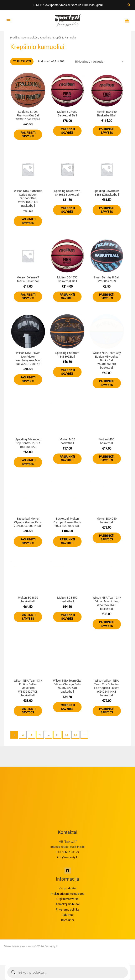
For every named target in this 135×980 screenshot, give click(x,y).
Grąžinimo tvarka (67, 899)
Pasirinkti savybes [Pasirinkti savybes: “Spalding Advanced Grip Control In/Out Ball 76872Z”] (28, 462)
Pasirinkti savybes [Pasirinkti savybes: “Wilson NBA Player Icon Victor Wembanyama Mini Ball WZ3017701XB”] (28, 379)
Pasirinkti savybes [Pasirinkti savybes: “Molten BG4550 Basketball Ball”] (107, 131)
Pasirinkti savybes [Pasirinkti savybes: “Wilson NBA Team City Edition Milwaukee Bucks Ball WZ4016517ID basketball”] (107, 383)
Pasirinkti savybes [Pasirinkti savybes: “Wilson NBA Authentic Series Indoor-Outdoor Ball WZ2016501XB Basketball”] (28, 221)
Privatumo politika (67, 910)
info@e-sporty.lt (67, 857)
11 (57, 735)
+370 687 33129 (68, 852)
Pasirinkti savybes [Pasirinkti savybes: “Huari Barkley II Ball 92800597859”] (107, 297)
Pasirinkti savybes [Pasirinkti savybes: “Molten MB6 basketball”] (107, 458)
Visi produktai (67, 888)
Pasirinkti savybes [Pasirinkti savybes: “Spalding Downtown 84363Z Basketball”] (67, 210)
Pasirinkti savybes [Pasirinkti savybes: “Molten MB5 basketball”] (67, 458)
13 (75, 735)
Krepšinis (45, 38)
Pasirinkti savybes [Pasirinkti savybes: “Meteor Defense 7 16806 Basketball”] (28, 297)
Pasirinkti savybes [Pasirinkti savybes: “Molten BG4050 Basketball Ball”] (67, 131)
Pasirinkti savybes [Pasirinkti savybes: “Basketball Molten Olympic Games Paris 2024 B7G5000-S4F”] (67, 541)
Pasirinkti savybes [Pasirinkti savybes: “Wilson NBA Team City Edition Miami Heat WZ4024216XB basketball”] (107, 624)
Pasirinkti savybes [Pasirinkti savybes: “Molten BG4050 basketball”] (107, 538)
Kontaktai (67, 920)
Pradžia (15, 38)
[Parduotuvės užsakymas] (99, 62)
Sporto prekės (29, 38)
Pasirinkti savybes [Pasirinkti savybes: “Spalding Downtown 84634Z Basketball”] (107, 210)
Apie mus (67, 915)
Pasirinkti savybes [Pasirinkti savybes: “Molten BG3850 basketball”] (28, 617)
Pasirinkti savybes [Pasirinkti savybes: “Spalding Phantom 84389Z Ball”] (67, 372)
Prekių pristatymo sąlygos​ (67, 894)
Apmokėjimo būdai (67, 904)
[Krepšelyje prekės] (128, 21)
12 (66, 735)
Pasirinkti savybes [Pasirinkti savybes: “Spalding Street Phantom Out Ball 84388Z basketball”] (28, 135)
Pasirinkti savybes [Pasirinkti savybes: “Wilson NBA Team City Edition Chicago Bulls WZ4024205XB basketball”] (67, 707)
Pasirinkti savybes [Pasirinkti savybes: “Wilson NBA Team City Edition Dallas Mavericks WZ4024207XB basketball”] (28, 711)
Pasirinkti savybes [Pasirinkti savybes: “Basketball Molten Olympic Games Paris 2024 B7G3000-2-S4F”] (28, 541)
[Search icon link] (129, 5)
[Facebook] (67, 871)
